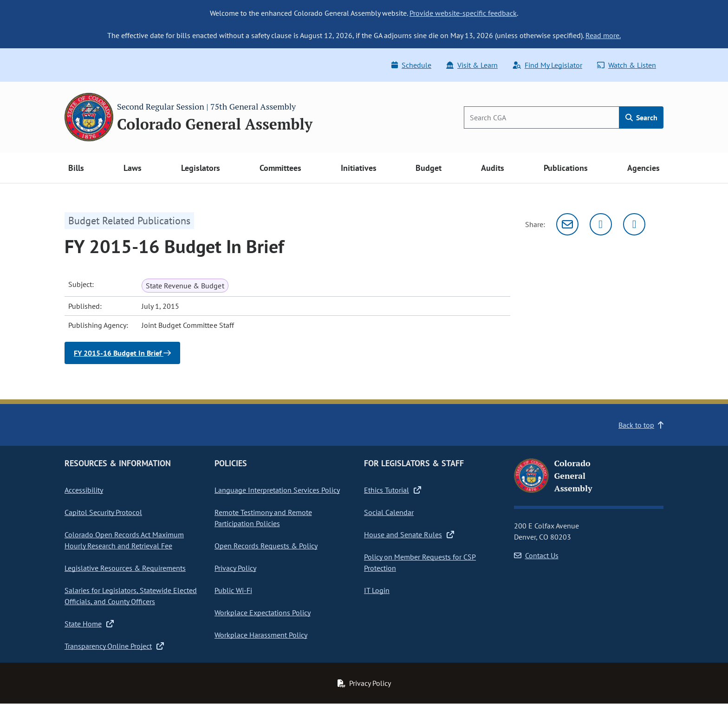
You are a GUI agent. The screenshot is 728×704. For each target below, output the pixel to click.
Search (641, 117)
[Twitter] (601, 224)
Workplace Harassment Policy (261, 635)
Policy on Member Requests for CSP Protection (420, 562)
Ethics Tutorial (393, 490)
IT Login (377, 590)
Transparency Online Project (114, 646)
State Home (89, 624)
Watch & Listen (627, 65)
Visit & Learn (472, 65)
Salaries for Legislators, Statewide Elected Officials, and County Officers (131, 596)
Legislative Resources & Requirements (125, 568)
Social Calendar (389, 512)
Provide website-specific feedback (463, 13)
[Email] (567, 224)
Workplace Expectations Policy (263, 613)
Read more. (603, 35)
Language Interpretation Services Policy (277, 490)
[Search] (542, 117)
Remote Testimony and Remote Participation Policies (263, 518)
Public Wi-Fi (233, 590)
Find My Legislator (547, 65)
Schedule (411, 65)
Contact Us (536, 555)
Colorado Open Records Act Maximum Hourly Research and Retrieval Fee (124, 540)
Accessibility (84, 490)
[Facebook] (634, 224)
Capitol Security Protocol (103, 512)
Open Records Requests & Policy (266, 546)
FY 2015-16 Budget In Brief (122, 353)
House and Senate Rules (409, 535)
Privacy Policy (235, 568)
